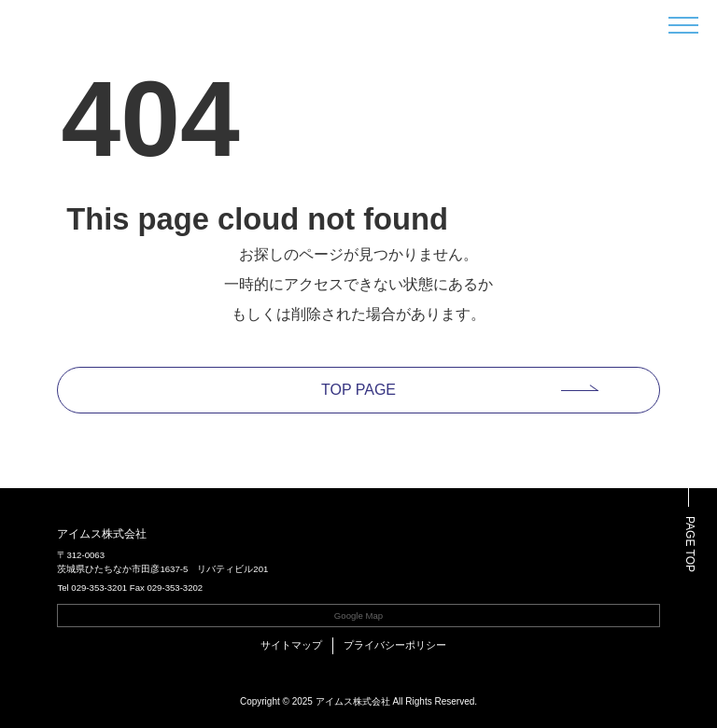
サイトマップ (291, 645)
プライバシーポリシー (395, 645)
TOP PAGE (358, 390)
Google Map (358, 616)
